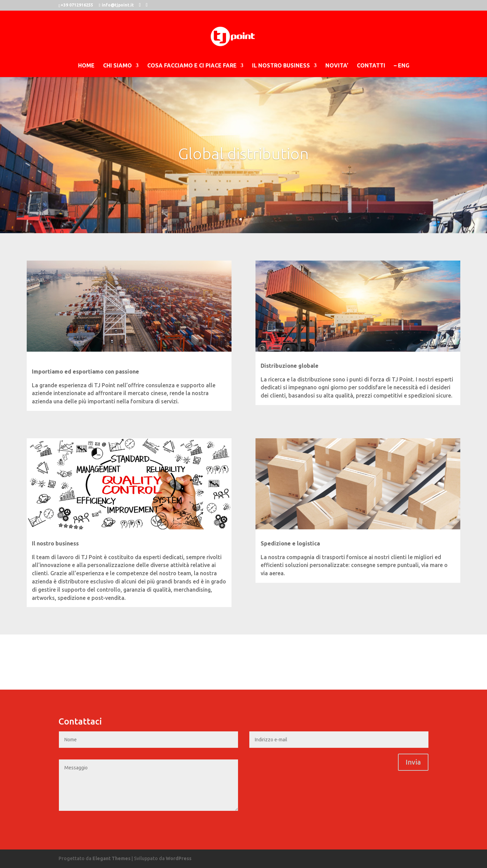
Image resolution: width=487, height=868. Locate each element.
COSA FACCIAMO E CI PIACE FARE (192, 66)
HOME (86, 66)
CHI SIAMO (117, 66)
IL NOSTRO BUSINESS (281, 66)
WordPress (179, 858)
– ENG (402, 66)
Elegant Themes (111, 858)
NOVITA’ (337, 66)
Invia (413, 762)
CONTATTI (371, 66)
